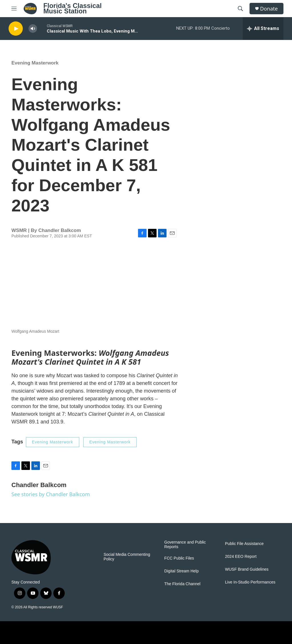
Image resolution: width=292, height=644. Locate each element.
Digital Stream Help (182, 571)
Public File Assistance (244, 544)
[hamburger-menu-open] (14, 9)
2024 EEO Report (241, 557)
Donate (269, 9)
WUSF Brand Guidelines (247, 569)
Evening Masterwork (35, 63)
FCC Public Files (179, 558)
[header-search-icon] (240, 9)
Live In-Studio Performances (250, 582)
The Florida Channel (182, 584)
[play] (16, 29)
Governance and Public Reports (185, 545)
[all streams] (263, 29)
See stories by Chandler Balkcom (51, 494)
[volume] (33, 29)
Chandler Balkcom (59, 230)
